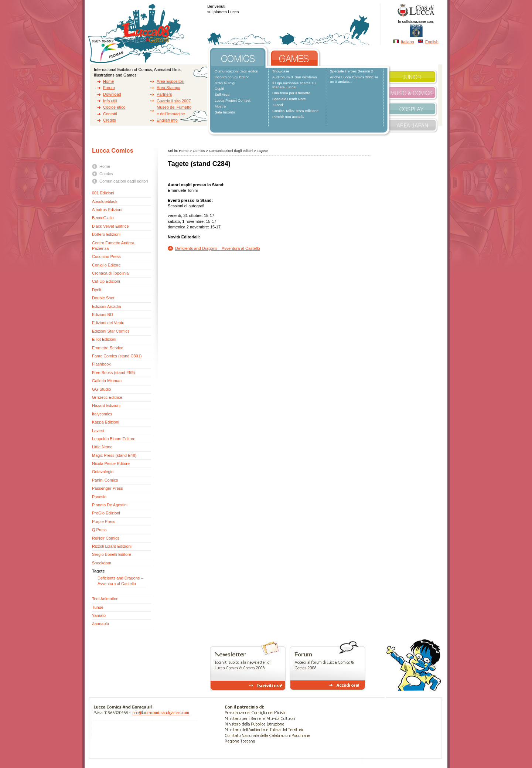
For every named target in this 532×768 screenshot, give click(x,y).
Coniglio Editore (106, 265)
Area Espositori (170, 81)
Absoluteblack (105, 201)
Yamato (99, 615)
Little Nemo (102, 447)
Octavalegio (103, 472)
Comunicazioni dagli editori (236, 71)
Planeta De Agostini (110, 505)
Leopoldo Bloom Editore (114, 439)
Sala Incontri (225, 112)
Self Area (222, 94)
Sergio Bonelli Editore (112, 554)
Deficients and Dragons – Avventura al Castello (218, 248)
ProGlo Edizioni (106, 513)
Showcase (281, 71)
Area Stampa (168, 88)
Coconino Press (106, 256)
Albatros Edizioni (107, 210)
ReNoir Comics (106, 538)
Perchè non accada (288, 117)
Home (108, 81)
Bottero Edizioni (106, 234)
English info (167, 120)
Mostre (220, 106)
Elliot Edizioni (104, 339)
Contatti (110, 114)
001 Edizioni (103, 193)
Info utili (110, 101)
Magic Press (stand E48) (114, 455)
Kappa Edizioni (105, 422)
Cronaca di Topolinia (110, 273)
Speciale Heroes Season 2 (352, 71)
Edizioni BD (103, 315)
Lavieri (98, 431)
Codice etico (114, 107)
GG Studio (101, 389)
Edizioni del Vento (108, 323)
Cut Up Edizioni (106, 281)
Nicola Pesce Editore (111, 463)
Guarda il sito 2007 (174, 101)
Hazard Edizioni (106, 405)
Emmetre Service (108, 348)
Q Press (99, 530)
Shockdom (102, 563)
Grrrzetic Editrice (107, 397)
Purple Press (104, 521)
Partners (164, 94)
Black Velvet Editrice (110, 226)
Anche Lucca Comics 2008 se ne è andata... (354, 79)
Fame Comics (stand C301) (117, 356)
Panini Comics (105, 480)
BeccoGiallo (103, 218)
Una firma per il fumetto (291, 93)
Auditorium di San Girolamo (295, 77)
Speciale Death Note (289, 99)
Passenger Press (108, 488)
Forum (109, 88)
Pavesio (99, 497)
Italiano (407, 42)
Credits (110, 120)
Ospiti (219, 89)
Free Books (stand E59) (113, 373)
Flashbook (101, 364)
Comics (106, 174)
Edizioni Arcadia (106, 306)
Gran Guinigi (225, 83)
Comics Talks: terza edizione (295, 111)
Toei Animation (105, 599)
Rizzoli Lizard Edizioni (112, 546)
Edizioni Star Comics (111, 331)
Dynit (97, 290)
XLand (278, 105)
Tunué (98, 607)
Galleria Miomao (107, 381)
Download (112, 94)
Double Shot (103, 298)
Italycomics (102, 414)
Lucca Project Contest (233, 100)
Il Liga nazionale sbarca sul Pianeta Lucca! (294, 85)
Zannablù (100, 623)
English (432, 42)
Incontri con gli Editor (232, 77)
